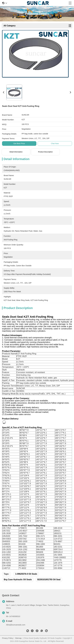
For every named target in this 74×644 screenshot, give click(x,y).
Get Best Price (19, 143)
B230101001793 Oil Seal (49, 580)
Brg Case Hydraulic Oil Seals (18, 580)
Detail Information (16, 152)
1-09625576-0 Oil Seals (26, 574)
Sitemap (18, 638)
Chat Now (55, 143)
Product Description (45, 152)
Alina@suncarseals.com (16, 625)
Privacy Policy (8, 638)
